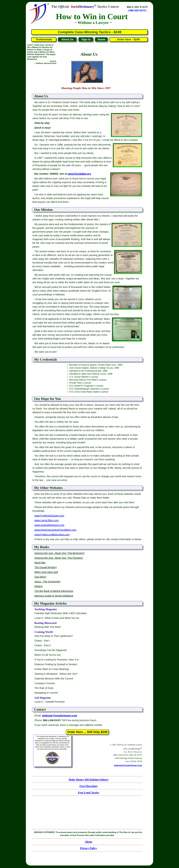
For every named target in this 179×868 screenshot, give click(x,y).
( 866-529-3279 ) (137, 10)
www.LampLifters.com (47, 520)
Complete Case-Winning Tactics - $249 (90, 32)
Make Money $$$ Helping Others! (89, 779)
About (89, 842)
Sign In (86, 39)
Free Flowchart (89, 786)
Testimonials (44, 39)
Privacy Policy (88, 848)
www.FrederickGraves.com (49, 516)
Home (101, 39)
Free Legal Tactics (89, 792)
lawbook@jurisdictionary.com (128, 765)
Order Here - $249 (129, 39)
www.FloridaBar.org (79, 174)
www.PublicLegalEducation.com (52, 535)
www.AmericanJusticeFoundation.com (55, 530)
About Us (67, 39)
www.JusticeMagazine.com (49, 525)
